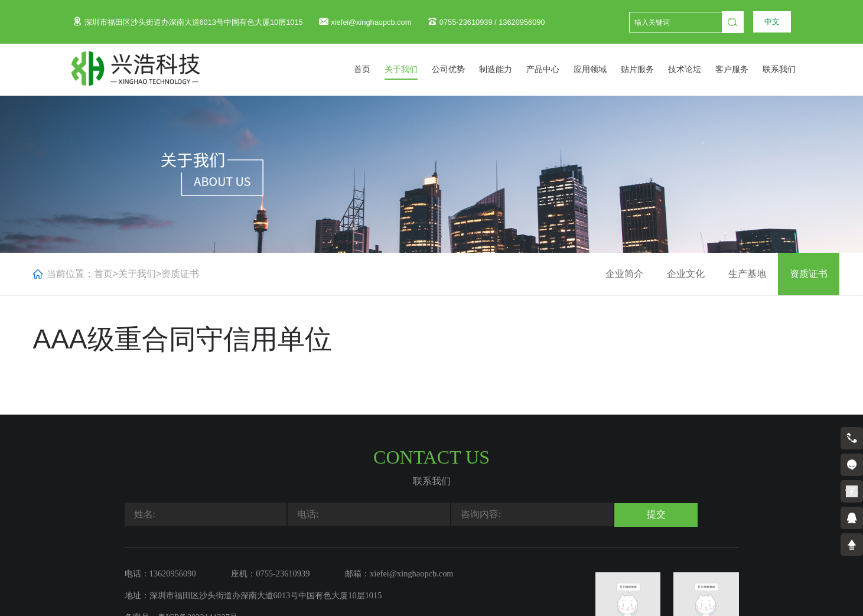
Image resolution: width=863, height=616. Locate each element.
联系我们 (792, 69)
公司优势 (461, 69)
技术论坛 (698, 69)
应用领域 (603, 69)
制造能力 (509, 69)
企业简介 (624, 274)
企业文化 (686, 274)
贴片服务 (650, 69)
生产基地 (747, 274)
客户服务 (745, 69)
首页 (375, 69)
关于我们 (414, 69)
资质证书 (180, 274)
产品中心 (556, 69)
